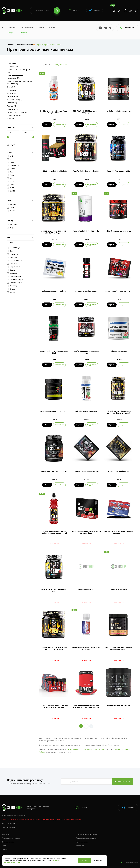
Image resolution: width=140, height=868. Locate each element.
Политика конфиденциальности (86, 834)
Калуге (104, 749)
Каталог (73, 11)
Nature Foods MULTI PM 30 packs (86, 231)
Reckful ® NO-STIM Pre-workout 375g (54, 590)
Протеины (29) (12, 66)
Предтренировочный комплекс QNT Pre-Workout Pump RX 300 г (86, 706)
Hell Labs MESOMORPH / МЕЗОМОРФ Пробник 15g (118, 532)
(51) (16, 77)
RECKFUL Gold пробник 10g (118, 471)
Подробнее (59, 125)
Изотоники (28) (13, 96)
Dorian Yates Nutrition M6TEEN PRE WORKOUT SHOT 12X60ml (54, 706)
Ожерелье (126, 749)
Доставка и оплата (28, 28)
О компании (12, 28)
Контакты (53, 28)
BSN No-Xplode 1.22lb (86, 589)
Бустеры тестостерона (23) (17, 112)
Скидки (24, 33)
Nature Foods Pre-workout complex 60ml (54, 352)
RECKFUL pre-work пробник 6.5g (86, 471)
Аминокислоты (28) (14, 115)
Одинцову (118, 749)
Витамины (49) (12, 109)
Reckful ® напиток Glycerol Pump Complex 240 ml (54, 112)
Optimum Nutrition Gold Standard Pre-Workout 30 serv (118, 648)
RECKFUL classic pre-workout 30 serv (54, 471)
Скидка (11, 145)
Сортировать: (47, 65)
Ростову (83, 749)
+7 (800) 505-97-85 (132, 862)
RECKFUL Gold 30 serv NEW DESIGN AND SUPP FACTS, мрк (54, 232)
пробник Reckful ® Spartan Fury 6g (118, 291)
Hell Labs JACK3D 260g (118, 351)
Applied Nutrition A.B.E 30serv (118, 705)
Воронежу (90, 749)
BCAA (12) (11, 119)
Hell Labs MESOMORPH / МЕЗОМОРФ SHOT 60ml (86, 648)
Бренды (11, 33)
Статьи (42, 28)
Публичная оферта (82, 842)
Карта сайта (80, 846)
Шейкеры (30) (12, 63)
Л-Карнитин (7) (12, 90)
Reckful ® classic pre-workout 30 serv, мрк (86, 172)
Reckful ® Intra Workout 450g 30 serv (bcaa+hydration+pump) (118, 412)
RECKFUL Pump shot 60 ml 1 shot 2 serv (54, 172)
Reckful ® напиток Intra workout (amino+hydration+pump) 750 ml (54, 532)
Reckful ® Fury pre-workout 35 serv (118, 231)
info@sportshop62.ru (8, 827)
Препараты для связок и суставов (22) (20, 71)
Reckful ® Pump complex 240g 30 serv (86, 352)
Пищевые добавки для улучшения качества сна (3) (20, 82)
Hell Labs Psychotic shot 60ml (86, 291)
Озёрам (42, 752)
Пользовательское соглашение (86, 838)
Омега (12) (11, 87)
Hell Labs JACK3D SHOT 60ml (86, 411)
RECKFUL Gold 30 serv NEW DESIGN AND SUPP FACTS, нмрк (54, 648)
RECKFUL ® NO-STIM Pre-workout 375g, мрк (86, 112)
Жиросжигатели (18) (14, 100)
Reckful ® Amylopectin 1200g (118, 171)
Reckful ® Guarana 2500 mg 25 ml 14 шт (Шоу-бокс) (86, 532)
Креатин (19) (12, 93)
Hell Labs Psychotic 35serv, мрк (118, 111)
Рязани (69, 749)
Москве (76, 749)
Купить (47, 125)
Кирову (98, 749)
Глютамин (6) (12, 103)
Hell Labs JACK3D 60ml (118, 589)
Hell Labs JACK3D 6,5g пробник (54, 291)
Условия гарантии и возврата (11, 838)
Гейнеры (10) (12, 106)
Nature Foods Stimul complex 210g (54, 411)
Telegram (95, 11)
